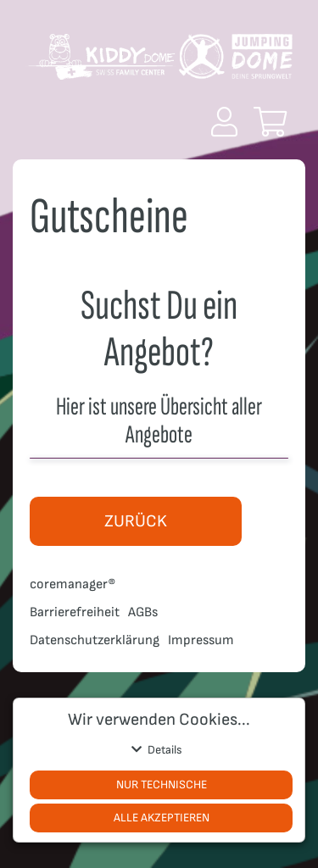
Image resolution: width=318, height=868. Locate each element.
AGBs (143, 612)
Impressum (201, 640)
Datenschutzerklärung (95, 640)
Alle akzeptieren (162, 818)
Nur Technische (162, 785)
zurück (136, 521)
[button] (224, 122)
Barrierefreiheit (75, 612)
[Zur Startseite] (159, 63)
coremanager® (73, 584)
